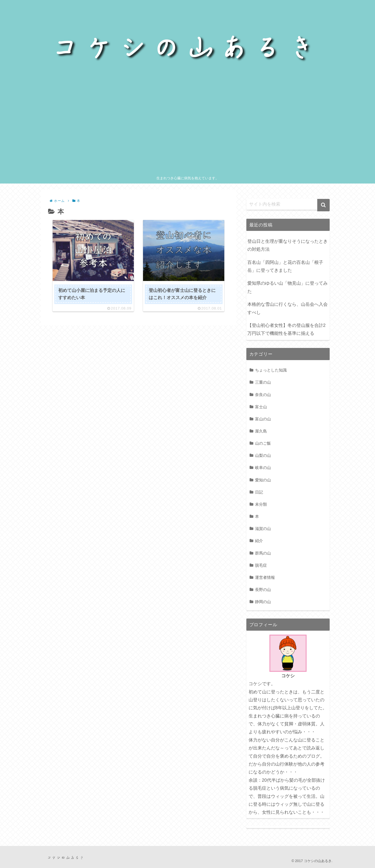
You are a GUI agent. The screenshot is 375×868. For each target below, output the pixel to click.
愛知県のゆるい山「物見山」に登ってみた (288, 287)
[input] (288, 204)
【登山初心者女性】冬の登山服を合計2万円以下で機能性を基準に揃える (287, 329)
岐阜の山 (263, 467)
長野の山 (263, 589)
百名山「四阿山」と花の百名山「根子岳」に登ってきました (285, 266)
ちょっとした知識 (271, 370)
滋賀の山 (263, 528)
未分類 (261, 504)
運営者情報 (265, 577)
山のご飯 (263, 443)
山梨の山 (263, 455)
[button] (323, 205)
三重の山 (263, 382)
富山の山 (263, 419)
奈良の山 (263, 395)
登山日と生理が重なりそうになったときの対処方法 (288, 245)
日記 (259, 492)
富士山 (261, 407)
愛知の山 (263, 480)
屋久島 (261, 431)
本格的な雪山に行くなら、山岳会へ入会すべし (288, 308)
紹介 (259, 541)
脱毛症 (261, 565)
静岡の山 (263, 602)
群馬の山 (263, 553)
